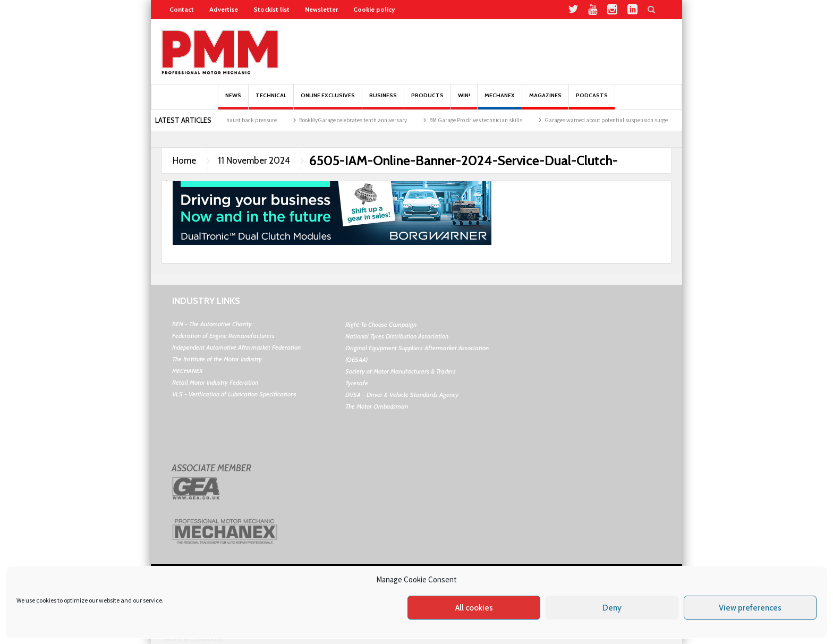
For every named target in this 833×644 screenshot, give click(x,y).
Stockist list (271, 9)
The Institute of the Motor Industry (217, 359)
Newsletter (321, 9)
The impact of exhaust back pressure (237, 120)
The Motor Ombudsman (377, 406)
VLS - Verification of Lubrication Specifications (234, 394)
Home (184, 160)
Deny (612, 608)
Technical (271, 101)
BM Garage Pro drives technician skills (481, 120)
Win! (464, 101)
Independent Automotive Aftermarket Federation (236, 347)
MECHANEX (188, 371)
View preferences (750, 608)
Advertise (224, 9)
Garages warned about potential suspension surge (611, 120)
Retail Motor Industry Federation (215, 382)
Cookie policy (374, 9)
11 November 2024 (254, 160)
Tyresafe (357, 383)
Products (427, 101)
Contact (182, 9)
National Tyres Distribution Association (397, 336)
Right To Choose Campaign (381, 324)
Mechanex (500, 101)
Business (383, 101)
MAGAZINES (545, 101)
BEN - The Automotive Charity (212, 324)
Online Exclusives (328, 101)
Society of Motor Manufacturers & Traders (401, 371)
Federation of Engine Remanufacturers (223, 336)
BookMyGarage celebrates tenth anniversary (358, 120)
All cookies (474, 608)
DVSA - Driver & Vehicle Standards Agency (402, 395)
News (233, 101)
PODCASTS (592, 101)
